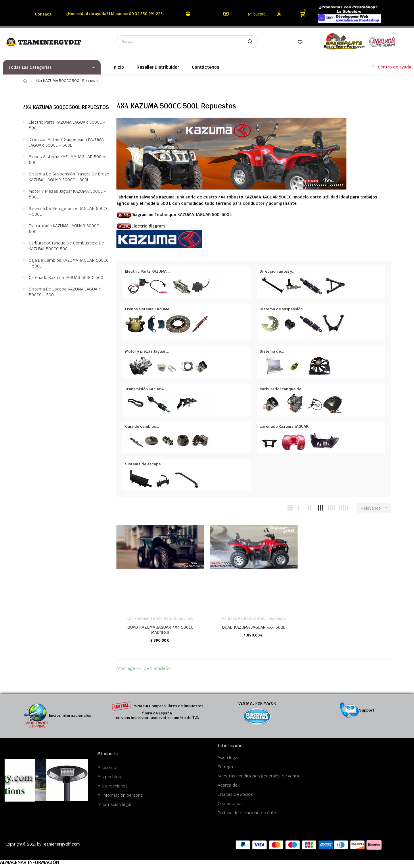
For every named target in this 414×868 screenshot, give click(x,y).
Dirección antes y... (278, 271)
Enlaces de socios (235, 794)
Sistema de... (272, 351)
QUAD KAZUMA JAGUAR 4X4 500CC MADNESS (160, 630)
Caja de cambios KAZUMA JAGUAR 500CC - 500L (69, 263)
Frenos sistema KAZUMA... (149, 309)
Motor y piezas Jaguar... (147, 351)
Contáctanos (230, 804)
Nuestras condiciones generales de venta (258, 776)
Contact (43, 14)
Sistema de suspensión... (283, 309)
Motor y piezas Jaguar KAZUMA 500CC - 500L (67, 194)
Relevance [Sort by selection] (376, 508)
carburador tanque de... (282, 389)
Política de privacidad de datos (248, 813)
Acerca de (228, 785)
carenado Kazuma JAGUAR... (286, 426)
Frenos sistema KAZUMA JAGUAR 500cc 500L (67, 160)
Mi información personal (120, 795)
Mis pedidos (109, 777)
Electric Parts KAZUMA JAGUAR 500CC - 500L (67, 125)
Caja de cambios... (142, 426)
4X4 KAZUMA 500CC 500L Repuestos (66, 107)
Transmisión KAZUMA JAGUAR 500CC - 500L (66, 229)
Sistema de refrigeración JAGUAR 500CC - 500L (69, 211)
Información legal (114, 804)
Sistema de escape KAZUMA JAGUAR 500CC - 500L (64, 292)
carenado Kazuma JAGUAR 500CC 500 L (68, 278)
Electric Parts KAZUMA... (147, 271)
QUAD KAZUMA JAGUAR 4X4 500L (254, 627)
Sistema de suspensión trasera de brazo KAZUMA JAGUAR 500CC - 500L (69, 177)
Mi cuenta (257, 14)
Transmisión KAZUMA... (146, 389)
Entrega (225, 767)
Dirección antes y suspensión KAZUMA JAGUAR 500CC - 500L (66, 142)
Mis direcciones (113, 786)
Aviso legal (228, 758)
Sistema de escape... (145, 464)
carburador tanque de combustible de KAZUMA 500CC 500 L (66, 246)
